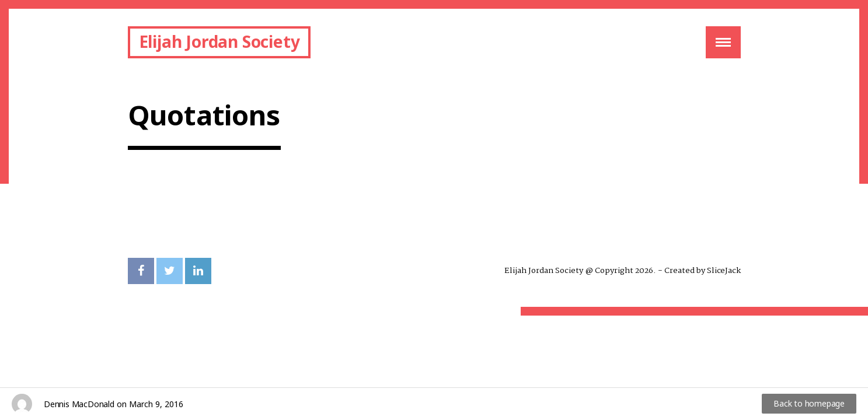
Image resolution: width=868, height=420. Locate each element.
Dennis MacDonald (79, 404)
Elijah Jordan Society (219, 41)
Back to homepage (809, 403)
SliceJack (724, 271)
